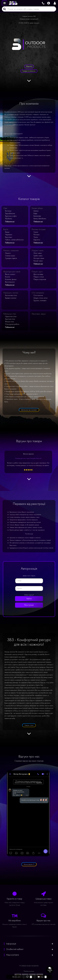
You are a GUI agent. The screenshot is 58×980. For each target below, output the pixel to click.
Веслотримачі (10, 282)
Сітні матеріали (38, 293)
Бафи (35, 213)
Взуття (6, 229)
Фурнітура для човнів (12, 272)
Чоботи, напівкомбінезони (14, 240)
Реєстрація (29, 605)
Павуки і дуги (37, 272)
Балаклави (37, 216)
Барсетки (37, 240)
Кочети (8, 277)
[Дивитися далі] (29, 82)
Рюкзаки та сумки (39, 229)
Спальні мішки (10, 256)
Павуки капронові (40, 279)
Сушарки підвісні (11, 258)
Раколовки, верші (39, 314)
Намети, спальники (11, 251)
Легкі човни (38, 253)
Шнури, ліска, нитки (41, 298)
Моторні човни (39, 258)
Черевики (9, 235)
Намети (8, 253)
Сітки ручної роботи (12, 324)
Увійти (29, 599)
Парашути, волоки (11, 293)
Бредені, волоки (11, 298)
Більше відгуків (29, 864)
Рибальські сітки (10, 314)
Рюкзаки (37, 235)
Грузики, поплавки (40, 300)
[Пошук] (4, 9)
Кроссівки (9, 237)
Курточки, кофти (11, 216)
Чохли (36, 237)
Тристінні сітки (10, 319)
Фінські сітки (10, 322)
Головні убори (37, 208)
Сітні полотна (38, 295)
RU (14, 977)
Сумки (36, 232)
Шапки (36, 211)
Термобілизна (10, 213)
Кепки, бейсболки (40, 219)
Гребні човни (38, 256)
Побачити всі (10, 222)
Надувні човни (38, 251)
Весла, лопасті (10, 274)
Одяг (5, 208)
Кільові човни (38, 261)
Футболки (9, 219)
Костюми (8, 211)
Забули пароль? (29, 595)
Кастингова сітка (11, 295)
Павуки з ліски (39, 277)
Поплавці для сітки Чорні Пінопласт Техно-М (28, 458)
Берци (7, 232)
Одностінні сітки (11, 316)
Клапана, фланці (11, 279)
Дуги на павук (38, 274)
